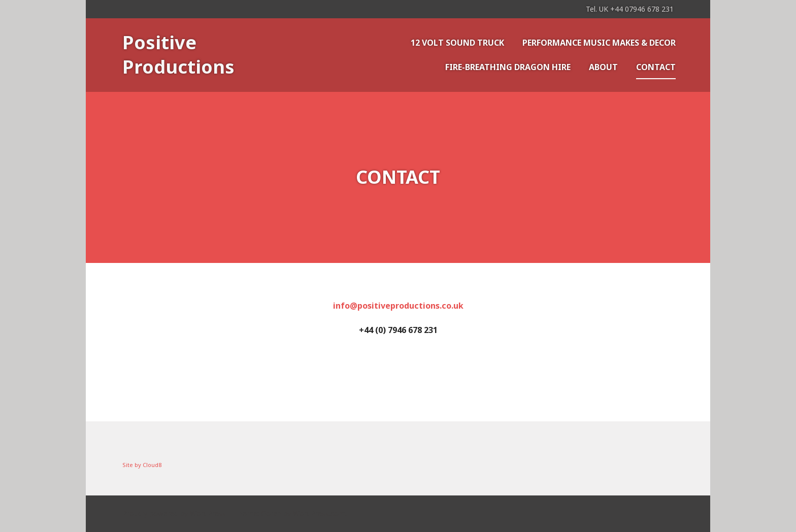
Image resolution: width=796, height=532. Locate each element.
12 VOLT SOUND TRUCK (457, 43)
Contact (656, 67)
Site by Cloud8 (142, 465)
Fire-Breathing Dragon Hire (508, 67)
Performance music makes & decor (599, 43)
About (603, 67)
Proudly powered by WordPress (174, 513)
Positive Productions (178, 55)
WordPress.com (319, 513)
